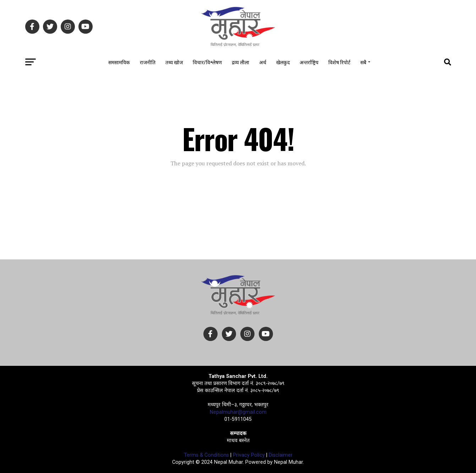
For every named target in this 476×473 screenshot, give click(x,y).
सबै (363, 62)
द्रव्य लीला (240, 62)
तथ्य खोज (174, 62)
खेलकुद (283, 62)
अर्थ (263, 62)
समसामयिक (119, 62)
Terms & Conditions (206, 455)
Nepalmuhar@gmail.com (238, 412)
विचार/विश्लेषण (207, 62)
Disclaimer (281, 455)
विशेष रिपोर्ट (339, 62)
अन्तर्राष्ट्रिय (309, 62)
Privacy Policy (249, 455)
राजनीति (148, 62)
